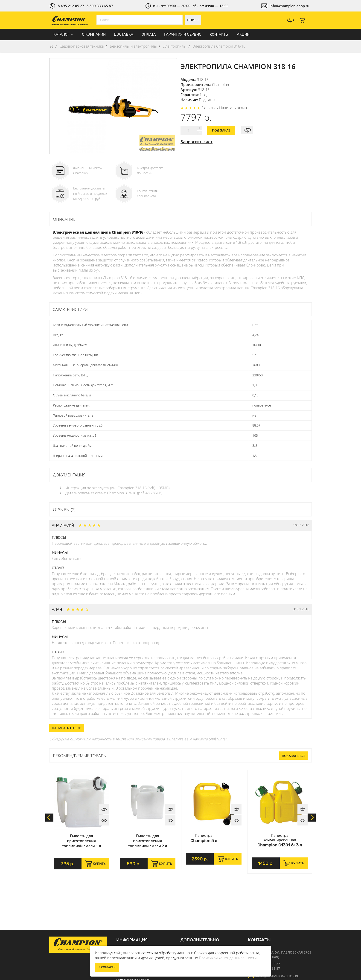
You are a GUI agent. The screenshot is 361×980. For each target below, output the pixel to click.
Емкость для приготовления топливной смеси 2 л (148, 841)
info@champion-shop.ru (290, 6)
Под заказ (221, 130)
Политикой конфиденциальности (228, 958)
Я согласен (107, 967)
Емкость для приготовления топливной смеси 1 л (82, 841)
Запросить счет (197, 142)
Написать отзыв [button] (67, 728)
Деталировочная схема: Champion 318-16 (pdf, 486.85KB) (110, 493)
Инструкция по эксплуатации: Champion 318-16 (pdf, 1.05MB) (114, 488)
